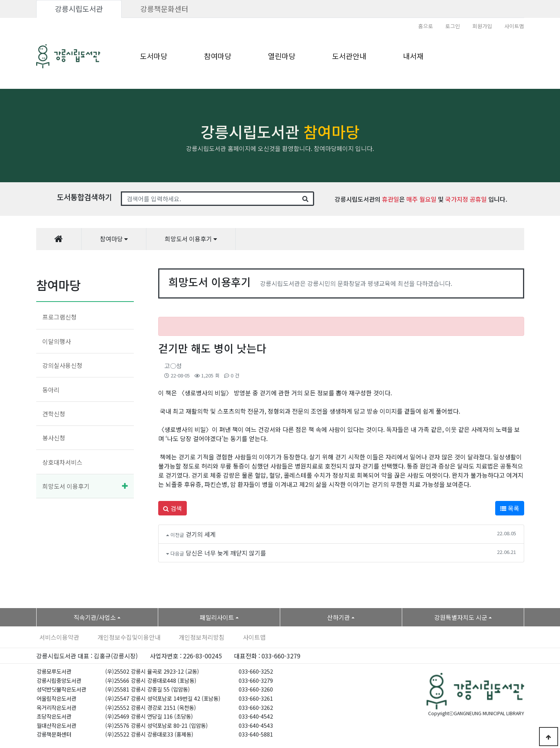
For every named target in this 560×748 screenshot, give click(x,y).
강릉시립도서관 (79, 9)
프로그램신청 (59, 317)
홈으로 (426, 26)
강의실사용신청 (62, 365)
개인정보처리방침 (202, 637)
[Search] (209, 199)
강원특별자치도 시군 (461, 617)
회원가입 (482, 26)
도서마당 (154, 56)
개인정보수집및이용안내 (129, 637)
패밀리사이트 (217, 617)
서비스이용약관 (59, 637)
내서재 (413, 56)
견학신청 (54, 414)
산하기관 (339, 617)
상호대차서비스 (62, 462)
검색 (172, 508)
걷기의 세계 (201, 534)
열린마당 (282, 56)
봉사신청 (54, 438)
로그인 (453, 26)
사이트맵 (514, 26)
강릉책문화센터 (164, 9)
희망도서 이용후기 (66, 486)
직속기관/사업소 (95, 617)
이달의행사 (57, 341)
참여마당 (218, 56)
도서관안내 (349, 56)
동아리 (51, 390)
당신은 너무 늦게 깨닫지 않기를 (226, 553)
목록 (510, 508)
